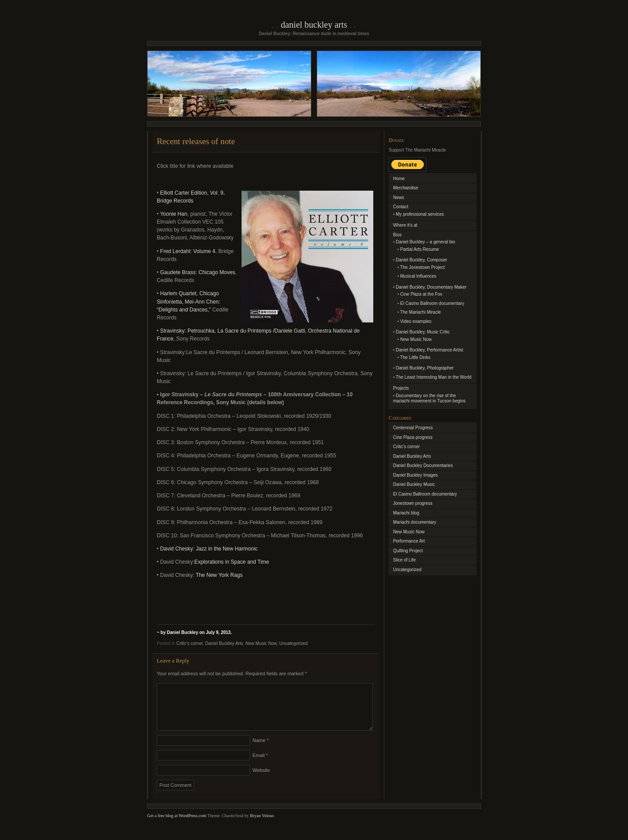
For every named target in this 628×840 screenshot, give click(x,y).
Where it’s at (405, 225)
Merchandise (406, 188)
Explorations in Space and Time (232, 562)
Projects (401, 388)
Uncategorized (293, 643)
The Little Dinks (415, 357)
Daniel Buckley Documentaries (423, 465)
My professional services (420, 214)
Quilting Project (408, 551)
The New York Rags (219, 575)
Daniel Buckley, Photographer (425, 368)
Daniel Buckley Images (415, 475)
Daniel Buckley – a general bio (425, 242)
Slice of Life (404, 560)
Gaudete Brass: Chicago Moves (198, 272)
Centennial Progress (413, 428)
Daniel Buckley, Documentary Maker (431, 287)
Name (261, 751)
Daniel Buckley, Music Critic (423, 332)
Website (261, 781)
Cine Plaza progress (413, 437)
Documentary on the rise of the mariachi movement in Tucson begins (429, 398)
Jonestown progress (413, 503)
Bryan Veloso (262, 826)
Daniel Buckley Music (414, 484)
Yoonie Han (173, 214)
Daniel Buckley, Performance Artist (429, 350)
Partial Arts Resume (419, 249)
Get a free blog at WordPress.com (177, 826)
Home (399, 179)
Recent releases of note (196, 141)
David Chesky (177, 549)
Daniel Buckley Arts (314, 25)
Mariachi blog (406, 513)
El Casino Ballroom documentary (432, 303)
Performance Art (409, 541)
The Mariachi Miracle (420, 312)
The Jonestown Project (422, 267)
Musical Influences (418, 276)
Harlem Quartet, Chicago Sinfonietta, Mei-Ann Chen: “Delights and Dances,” (189, 301)
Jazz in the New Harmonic (227, 549)
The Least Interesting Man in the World (433, 377)
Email (260, 766)
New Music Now (261, 643)
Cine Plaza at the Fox (421, 294)
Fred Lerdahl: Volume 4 (188, 251)
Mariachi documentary (415, 522)
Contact (401, 207)
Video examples (416, 321)
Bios (397, 235)
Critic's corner (189, 643)
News (399, 197)
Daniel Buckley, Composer (421, 260)
